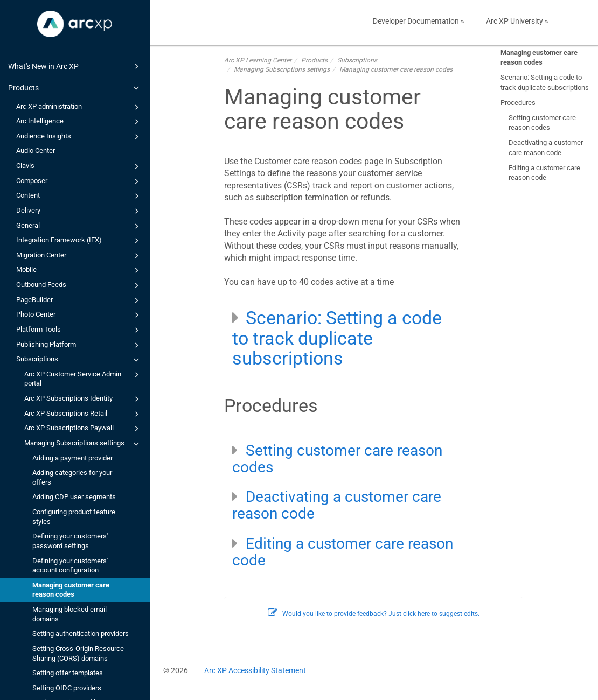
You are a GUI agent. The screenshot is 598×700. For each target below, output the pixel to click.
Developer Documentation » (419, 21)
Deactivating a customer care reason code (546, 147)
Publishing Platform (79, 345)
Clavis (79, 166)
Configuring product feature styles (74, 517)
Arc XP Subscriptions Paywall (83, 429)
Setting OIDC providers (67, 688)
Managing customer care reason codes (71, 590)
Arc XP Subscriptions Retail (83, 414)
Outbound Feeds (79, 285)
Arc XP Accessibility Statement (255, 670)
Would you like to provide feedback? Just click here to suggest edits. (374, 614)
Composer (79, 181)
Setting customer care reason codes (542, 122)
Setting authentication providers (81, 633)
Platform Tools (79, 330)
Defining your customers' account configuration (70, 566)
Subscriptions (79, 360)
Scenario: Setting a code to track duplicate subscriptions (545, 82)
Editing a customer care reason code (544, 173)
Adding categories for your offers (72, 477)
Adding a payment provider (72, 458)
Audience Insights (79, 137)
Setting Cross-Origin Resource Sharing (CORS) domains (78, 653)
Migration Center (79, 256)
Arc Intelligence (79, 122)
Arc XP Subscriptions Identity (83, 399)
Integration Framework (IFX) (79, 241)
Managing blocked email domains (69, 614)
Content (79, 196)
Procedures (518, 103)
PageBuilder (79, 300)
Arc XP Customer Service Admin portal (83, 378)
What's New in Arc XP (75, 66)
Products (75, 88)
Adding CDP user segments (74, 497)
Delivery (79, 211)
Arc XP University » (517, 21)
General (79, 226)
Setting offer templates (68, 673)
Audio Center (36, 150)
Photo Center (79, 315)
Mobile (79, 270)
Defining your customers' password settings (70, 541)
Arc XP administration (79, 107)
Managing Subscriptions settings (83, 444)
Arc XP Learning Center (258, 60)
